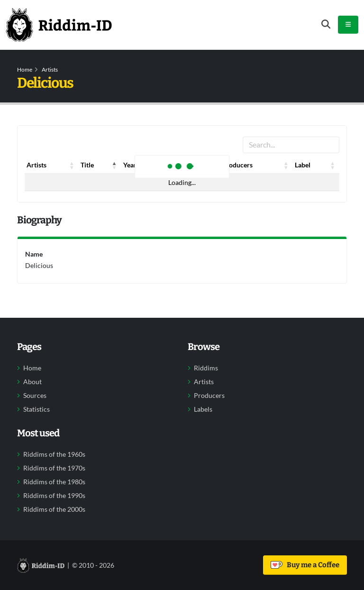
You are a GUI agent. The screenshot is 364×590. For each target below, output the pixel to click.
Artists (50, 69)
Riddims (206, 368)
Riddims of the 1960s (54, 454)
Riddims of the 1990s (54, 496)
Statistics (36, 409)
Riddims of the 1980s (54, 482)
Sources (35, 396)
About (32, 382)
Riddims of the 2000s (54, 509)
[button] (72, 165)
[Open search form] (326, 24)
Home (25, 69)
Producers (209, 396)
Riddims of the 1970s (54, 468)
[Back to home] (59, 25)
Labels (203, 409)
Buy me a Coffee (305, 565)
